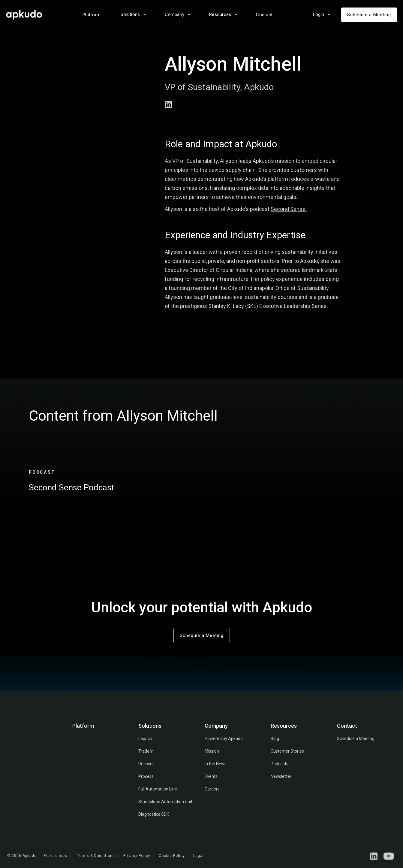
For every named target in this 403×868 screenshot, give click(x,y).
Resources (284, 726)
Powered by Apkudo (224, 739)
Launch (145, 739)
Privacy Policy (137, 856)
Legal (198, 856)
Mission (212, 751)
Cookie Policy (172, 856)
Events (211, 776)
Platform (92, 15)
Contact (264, 15)
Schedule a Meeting (369, 15)
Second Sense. (289, 209)
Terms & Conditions (96, 856)
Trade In (146, 751)
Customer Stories (287, 751)
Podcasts (280, 764)
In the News (216, 764)
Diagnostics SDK (154, 814)
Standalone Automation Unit (165, 802)
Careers (212, 789)
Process (146, 776)
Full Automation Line (158, 789)
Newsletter (281, 776)
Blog (275, 739)
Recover (146, 764)
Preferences (55, 856)
